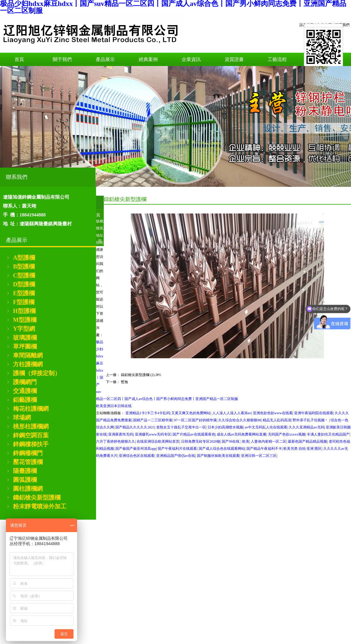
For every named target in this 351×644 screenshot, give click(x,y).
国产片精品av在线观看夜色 (194, 434)
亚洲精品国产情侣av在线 (176, 456)
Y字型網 (24, 329)
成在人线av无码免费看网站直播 (241, 434)
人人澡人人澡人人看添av (232, 413)
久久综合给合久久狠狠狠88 (240, 420)
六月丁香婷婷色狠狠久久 (116, 441)
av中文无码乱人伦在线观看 (266, 427)
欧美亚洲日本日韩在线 (114, 406)
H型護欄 (24, 311)
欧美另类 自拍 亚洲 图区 (303, 449)
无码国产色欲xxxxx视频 (287, 434)
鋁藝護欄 (25, 400)
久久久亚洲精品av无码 (306, 427)
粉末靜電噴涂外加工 (40, 506)
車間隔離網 (28, 355)
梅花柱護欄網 (31, 409)
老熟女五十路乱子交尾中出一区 (181, 427)
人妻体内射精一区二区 (269, 441)
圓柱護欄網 (28, 489)
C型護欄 (24, 275)
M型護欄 (25, 320)
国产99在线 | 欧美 (235, 441)
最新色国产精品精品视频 (307, 441)
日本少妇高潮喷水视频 (225, 427)
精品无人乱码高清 (277, 420)
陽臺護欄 (25, 471)
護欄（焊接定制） (37, 373)
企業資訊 (191, 59)
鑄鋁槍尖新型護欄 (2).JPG (141, 375)
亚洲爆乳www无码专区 (153, 434)
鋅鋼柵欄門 (28, 453)
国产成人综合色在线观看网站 (222, 449)
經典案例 (148, 59)
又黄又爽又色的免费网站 (191, 413)
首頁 (19, 59)
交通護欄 (25, 391)
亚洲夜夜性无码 (121, 434)
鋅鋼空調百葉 (31, 435)
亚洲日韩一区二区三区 (259, 456)
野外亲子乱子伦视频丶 (311, 420)
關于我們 (62, 59)
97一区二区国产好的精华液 (195, 420)
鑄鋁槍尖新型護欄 (37, 497)
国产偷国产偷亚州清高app (136, 449)
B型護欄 (24, 266)
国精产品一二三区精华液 (153, 420)
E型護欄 (24, 293)
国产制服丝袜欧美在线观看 (218, 456)
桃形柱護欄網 (31, 426)
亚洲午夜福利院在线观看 (314, 413)
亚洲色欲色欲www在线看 (273, 413)
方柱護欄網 (28, 364)
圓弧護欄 (25, 480)
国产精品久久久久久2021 (135, 427)
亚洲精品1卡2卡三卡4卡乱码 (148, 413)
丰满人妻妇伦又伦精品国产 (328, 434)
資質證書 (234, 59)
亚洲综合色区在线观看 (137, 456)
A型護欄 (24, 258)
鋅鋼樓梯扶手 (31, 444)
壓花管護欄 (28, 462)
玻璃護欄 (25, 338)
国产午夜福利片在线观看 (177, 449)
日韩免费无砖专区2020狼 (201, 441)
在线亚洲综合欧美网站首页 (158, 441)
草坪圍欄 (25, 346)
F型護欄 (24, 302)
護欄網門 (25, 382)
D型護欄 (24, 284)
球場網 (22, 417)
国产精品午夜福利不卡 (264, 449)
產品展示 (105, 59)
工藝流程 (277, 59)
